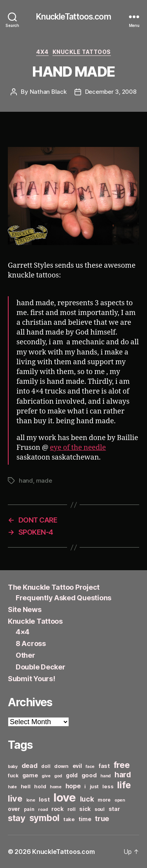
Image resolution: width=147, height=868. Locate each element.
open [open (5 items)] (120, 800)
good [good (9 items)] (89, 775)
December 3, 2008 (111, 92)
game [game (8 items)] (30, 775)
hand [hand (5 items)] (105, 776)
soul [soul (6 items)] (100, 809)
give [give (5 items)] (46, 776)
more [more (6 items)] (104, 800)
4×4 (23, 632)
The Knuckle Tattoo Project (54, 587)
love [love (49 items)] (65, 797)
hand (26, 481)
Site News (25, 609)
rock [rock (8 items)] (57, 809)
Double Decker (41, 667)
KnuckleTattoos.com (73, 17)
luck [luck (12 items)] (87, 799)
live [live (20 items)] (15, 798)
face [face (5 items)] (90, 767)
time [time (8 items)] (85, 819)
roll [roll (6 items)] (72, 809)
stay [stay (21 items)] (17, 818)
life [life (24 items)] (124, 785)
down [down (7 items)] (61, 766)
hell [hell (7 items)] (26, 786)
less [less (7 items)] (108, 786)
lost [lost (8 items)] (44, 799)
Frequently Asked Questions (64, 598)
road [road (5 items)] (43, 810)
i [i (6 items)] (85, 787)
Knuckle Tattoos (82, 52)
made (44, 481)
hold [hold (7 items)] (40, 786)
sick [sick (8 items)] (85, 809)
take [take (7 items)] (69, 819)
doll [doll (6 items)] (46, 766)
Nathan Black (48, 92)
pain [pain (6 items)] (29, 809)
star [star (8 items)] (114, 809)
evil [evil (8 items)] (77, 766)
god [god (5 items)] (58, 776)
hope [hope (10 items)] (73, 786)
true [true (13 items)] (102, 818)
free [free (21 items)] (122, 765)
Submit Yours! (32, 679)
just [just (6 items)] (94, 787)
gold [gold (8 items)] (72, 775)
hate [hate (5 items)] (12, 787)
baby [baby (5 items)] (13, 767)
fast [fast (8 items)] (104, 766)
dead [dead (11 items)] (30, 766)
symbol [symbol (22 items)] (44, 818)
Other (25, 655)
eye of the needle (78, 448)
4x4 (42, 52)
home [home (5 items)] (56, 787)
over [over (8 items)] (14, 809)
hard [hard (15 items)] (123, 775)
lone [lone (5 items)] (31, 800)
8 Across (31, 643)
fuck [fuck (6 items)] (13, 776)
